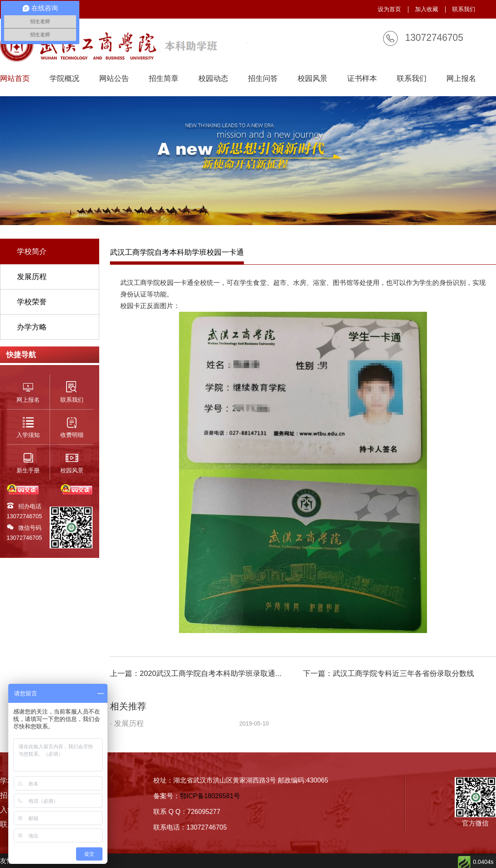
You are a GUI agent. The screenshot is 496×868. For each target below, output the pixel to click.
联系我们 (464, 9)
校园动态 (213, 79)
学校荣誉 (32, 302)
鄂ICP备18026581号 (210, 796)
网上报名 (461, 79)
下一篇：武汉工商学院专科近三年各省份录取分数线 (389, 674)
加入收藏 (427, 9)
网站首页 (15, 79)
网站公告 (114, 79)
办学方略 (32, 327)
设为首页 (389, 9)
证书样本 (362, 79)
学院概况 (64, 79)
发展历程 (32, 277)
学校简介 (32, 251)
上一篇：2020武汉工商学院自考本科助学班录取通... (196, 674)
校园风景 (312, 79)
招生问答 (263, 79)
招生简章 (164, 79)
